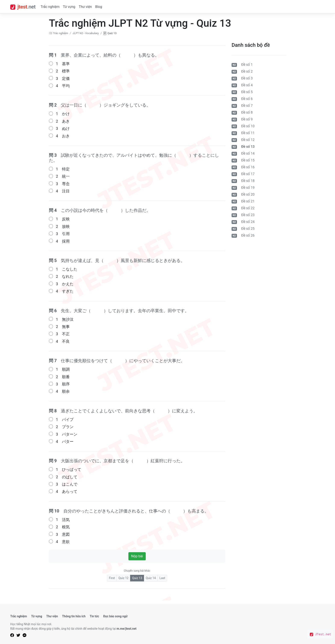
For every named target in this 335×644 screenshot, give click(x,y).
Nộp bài (137, 556)
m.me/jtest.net (127, 629)
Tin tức (94, 616)
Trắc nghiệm (50, 7)
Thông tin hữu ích (74, 616)
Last (162, 578)
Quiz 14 (151, 578)
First (112, 578)
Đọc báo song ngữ (115, 616)
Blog (99, 7)
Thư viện (85, 7)
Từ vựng (69, 7)
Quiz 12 (123, 578)
